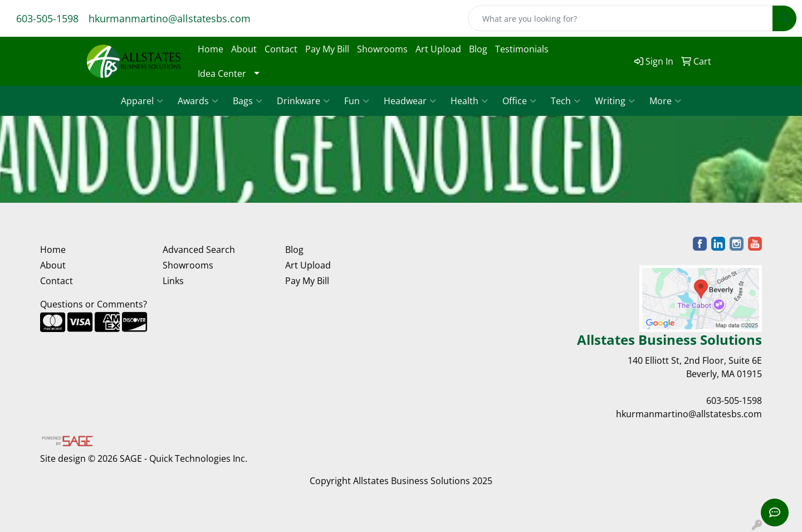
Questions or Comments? (94, 304)
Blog (478, 49)
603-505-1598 (47, 18)
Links (173, 281)
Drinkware (303, 101)
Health (469, 101)
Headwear (410, 101)
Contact (281, 49)
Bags (248, 101)
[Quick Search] (620, 18)
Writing (615, 101)
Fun (357, 101)
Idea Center (222, 74)
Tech (566, 101)
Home (211, 49)
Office (519, 101)
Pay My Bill (327, 49)
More (665, 101)
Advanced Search (199, 250)
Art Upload (438, 49)
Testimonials (522, 49)
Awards (198, 101)
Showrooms (382, 49)
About (244, 49)
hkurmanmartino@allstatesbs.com (170, 18)
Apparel (142, 101)
